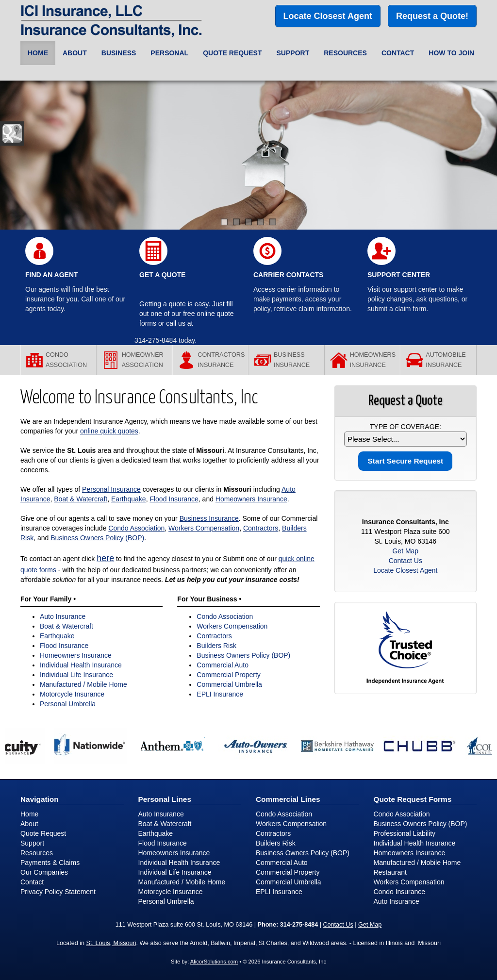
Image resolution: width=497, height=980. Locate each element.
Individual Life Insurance (76, 675)
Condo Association (136, 528)
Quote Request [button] (232, 53)
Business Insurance (209, 518)
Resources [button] (345, 53)
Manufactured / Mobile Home (83, 684)
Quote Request (43, 833)
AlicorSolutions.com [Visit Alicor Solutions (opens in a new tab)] (214, 962)
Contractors (261, 528)
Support (32, 843)
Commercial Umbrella (229, 684)
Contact (398, 53)
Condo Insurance (400, 892)
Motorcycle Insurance (72, 694)
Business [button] (119, 53)
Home (38, 53)
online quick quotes (109, 431)
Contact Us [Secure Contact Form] (406, 561)
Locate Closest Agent (328, 16)
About (29, 824)
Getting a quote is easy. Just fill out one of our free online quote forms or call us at (187, 314)
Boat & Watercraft (81, 499)
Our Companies (44, 872)
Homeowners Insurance (251, 499)
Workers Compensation (204, 528)
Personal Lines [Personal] (165, 799)
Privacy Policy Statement (58, 892)
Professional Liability (405, 833)
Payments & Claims (50, 863)
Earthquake (129, 499)
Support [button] (293, 53)
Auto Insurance (63, 616)
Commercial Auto (223, 665)
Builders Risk (216, 646)
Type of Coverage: (406, 427)
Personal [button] (169, 53)
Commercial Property (228, 675)
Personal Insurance (111, 489)
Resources (37, 853)
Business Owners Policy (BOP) (97, 538)
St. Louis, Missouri (111, 943)
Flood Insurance (174, 499)
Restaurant (390, 872)
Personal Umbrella (68, 704)
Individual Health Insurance (81, 665)
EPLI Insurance (220, 694)
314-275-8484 (156, 340)
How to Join (451, 53)
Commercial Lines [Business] (288, 799)
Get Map (405, 551)
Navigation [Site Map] (40, 799)
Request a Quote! (432, 16)
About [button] (75, 53)
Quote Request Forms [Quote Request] (413, 799)
